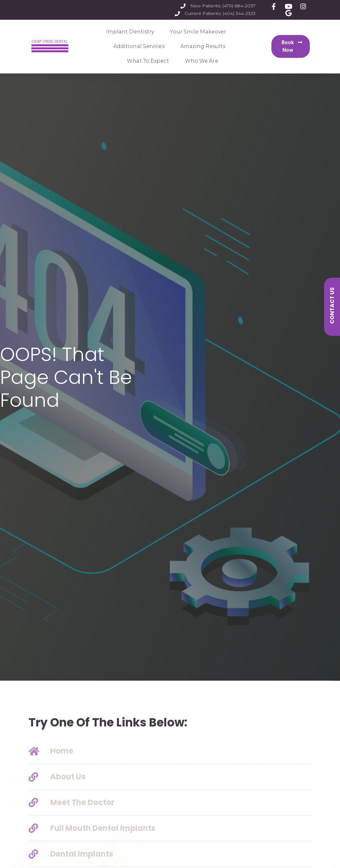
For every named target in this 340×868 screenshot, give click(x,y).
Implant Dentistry (132, 32)
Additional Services (141, 46)
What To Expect (149, 61)
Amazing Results (205, 46)
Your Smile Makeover (200, 32)
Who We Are (203, 61)
